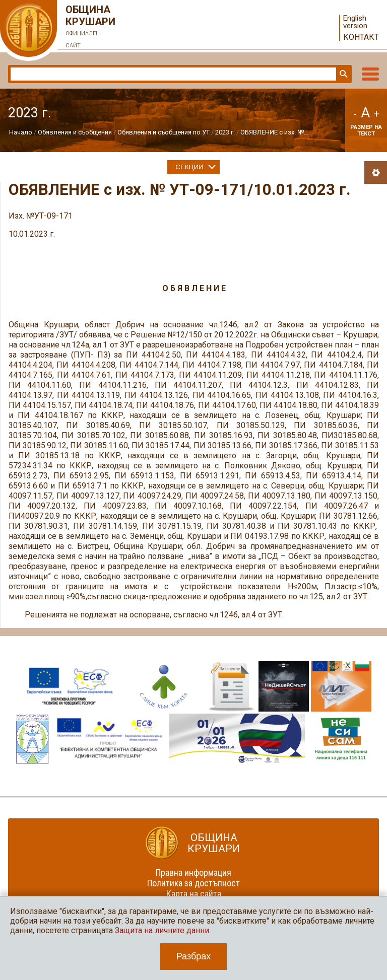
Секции (189, 167)
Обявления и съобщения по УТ (164, 132)
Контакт (361, 37)
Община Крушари (91, 28)
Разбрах (194, 956)
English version (355, 22)
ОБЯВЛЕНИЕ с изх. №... (274, 132)
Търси (343, 74)
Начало (21, 132)
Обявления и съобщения (76, 132)
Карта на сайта (194, 894)
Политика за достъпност (193, 883)
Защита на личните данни (162, 930)
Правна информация (193, 872)
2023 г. (225, 132)
